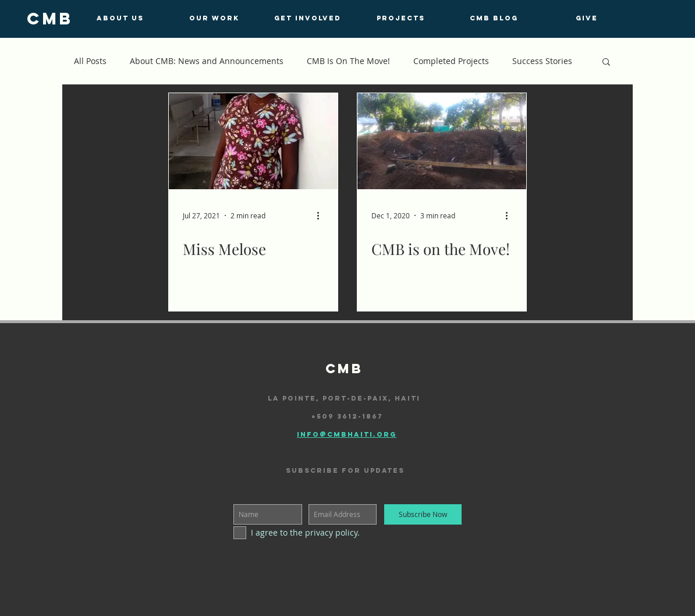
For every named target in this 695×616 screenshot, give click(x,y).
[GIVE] (587, 18)
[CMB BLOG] (494, 18)
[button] (606, 63)
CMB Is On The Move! (348, 61)
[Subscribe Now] (423, 514)
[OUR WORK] (214, 18)
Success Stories (542, 61)
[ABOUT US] (120, 18)
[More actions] (322, 215)
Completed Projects (451, 61)
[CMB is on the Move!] (442, 141)
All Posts (90, 61)
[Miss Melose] (253, 141)
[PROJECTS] (400, 18)
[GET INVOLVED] (307, 18)
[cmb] (50, 19)
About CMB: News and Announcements (207, 61)
